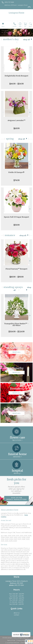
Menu (3, 26)
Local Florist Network (13, 643)
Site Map (24, 643)
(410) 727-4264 (9, 2)
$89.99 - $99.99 (16, 277)
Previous (3, 68)
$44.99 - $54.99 (16, 84)
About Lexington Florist (10, 510)
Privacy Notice (22, 640)
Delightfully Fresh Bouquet (17, 76)
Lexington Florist (16, 13)
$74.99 (17, 180)
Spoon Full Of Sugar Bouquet (17, 217)
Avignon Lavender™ (17, 120)
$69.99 (17, 128)
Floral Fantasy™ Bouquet (17, 269)
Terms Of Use (11, 640)
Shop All (27, 40)
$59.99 (17, 225)
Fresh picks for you (17, 486)
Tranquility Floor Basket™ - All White (17, 324)
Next (30, 68)
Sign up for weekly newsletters (16, 499)
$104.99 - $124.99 (16, 332)
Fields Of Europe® (16, 172)
